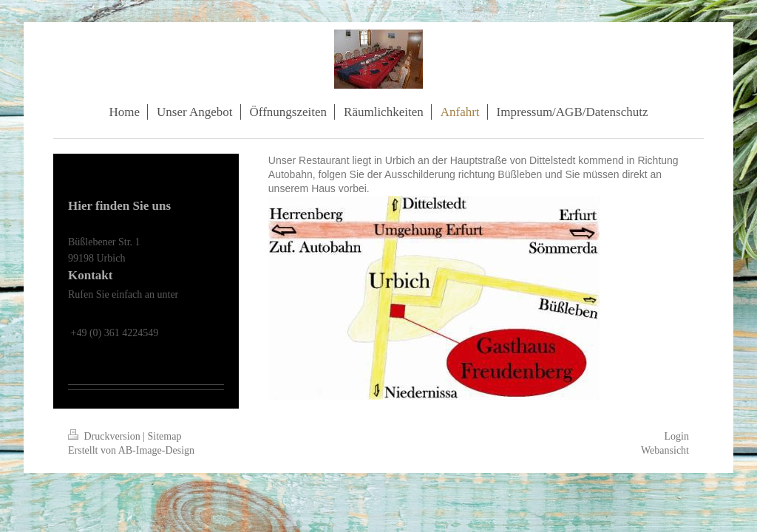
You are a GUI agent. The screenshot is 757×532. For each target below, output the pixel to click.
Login (677, 436)
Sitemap (165, 436)
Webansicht (665, 450)
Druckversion (105, 436)
